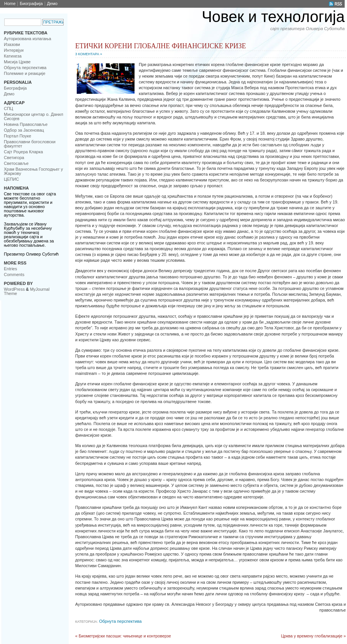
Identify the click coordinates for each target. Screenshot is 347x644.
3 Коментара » (89, 54)
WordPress (14, 289)
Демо (52, 3)
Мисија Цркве (17, 62)
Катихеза (13, 56)
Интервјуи (14, 50)
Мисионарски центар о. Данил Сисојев (34, 116)
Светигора (14, 158)
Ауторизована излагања (28, 39)
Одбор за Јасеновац (24, 130)
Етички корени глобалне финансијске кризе (161, 46)
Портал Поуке (18, 136)
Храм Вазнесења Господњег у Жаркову (33, 171)
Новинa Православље (26, 124)
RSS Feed (336, 4)
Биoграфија (31, 3)
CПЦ (8, 108)
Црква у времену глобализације (312, 636)
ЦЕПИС (11, 179)
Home (10, 3)
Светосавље (16, 163)
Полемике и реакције (25, 73)
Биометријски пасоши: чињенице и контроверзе (125, 636)
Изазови (12, 44)
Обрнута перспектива (25, 68)
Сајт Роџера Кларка (23, 152)
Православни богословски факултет (30, 144)
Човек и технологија (273, 17)
